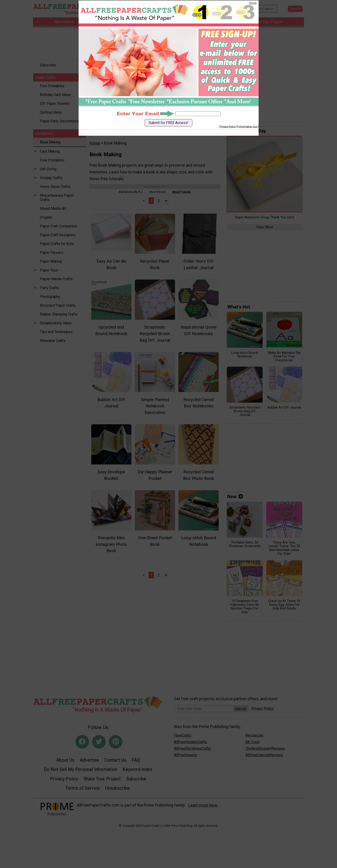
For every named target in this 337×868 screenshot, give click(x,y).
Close (253, 3)
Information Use (248, 127)
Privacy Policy (228, 127)
